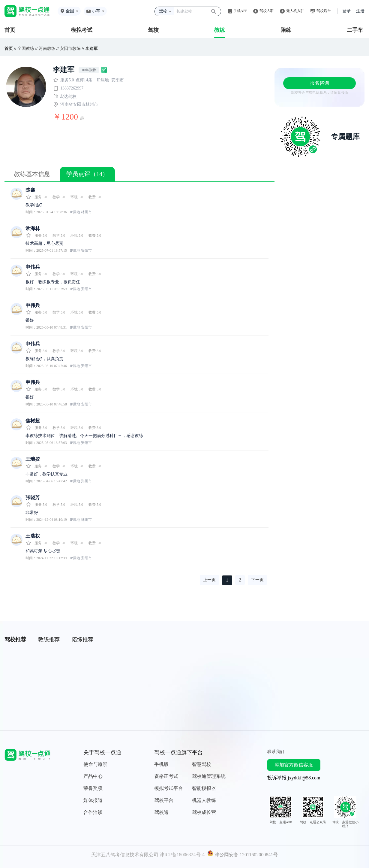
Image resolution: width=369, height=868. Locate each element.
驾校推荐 (15, 639)
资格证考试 (166, 776)
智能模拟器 (204, 788)
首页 (10, 30)
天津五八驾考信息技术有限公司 (125, 855)
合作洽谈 (93, 812)
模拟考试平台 (169, 788)
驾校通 (161, 812)
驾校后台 (324, 11)
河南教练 (47, 49)
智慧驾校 (202, 764)
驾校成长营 (204, 812)
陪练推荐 (82, 639)
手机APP (240, 11)
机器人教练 (204, 800)
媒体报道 (93, 800)
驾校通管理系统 (209, 776)
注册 (360, 11)
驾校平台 (164, 800)
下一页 (257, 580)
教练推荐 (49, 639)
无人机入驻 (295, 11)
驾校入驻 (267, 11)
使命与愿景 (95, 764)
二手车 (355, 30)
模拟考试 (82, 30)
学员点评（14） (87, 174)
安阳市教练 (70, 49)
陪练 (286, 30)
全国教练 (26, 49)
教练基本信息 (32, 174)
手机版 (161, 764)
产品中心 (93, 776)
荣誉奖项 (93, 788)
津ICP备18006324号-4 (182, 855)
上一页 (209, 580)
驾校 (153, 30)
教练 (220, 30)
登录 (346, 11)
